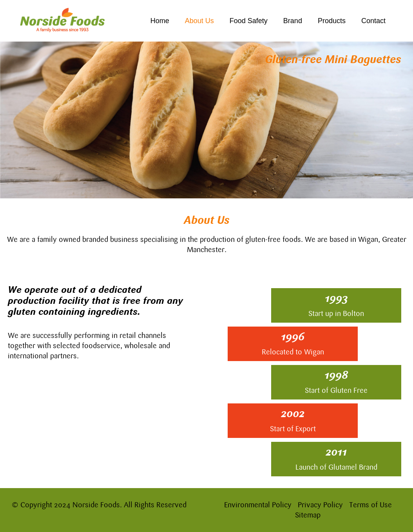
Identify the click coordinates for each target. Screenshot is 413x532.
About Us (199, 21)
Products (332, 21)
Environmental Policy (258, 505)
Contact (373, 21)
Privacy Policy (320, 505)
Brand (293, 21)
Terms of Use (370, 505)
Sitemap (308, 515)
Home (160, 21)
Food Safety (249, 21)
